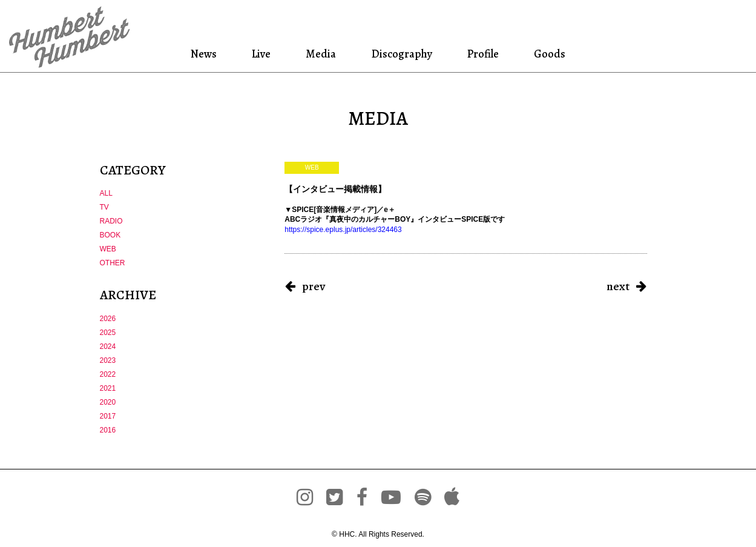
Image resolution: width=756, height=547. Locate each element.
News (206, 54)
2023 (108, 360)
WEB (108, 249)
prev (314, 286)
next (618, 286)
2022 (108, 374)
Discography (401, 54)
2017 (108, 416)
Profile (483, 54)
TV (104, 207)
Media (320, 54)
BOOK (110, 235)
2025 (108, 333)
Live (262, 54)
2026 (108, 319)
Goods (548, 54)
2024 (108, 346)
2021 (108, 388)
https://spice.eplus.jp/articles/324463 (343, 230)
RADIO (111, 221)
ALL (106, 193)
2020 (108, 402)
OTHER (113, 263)
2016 (108, 430)
